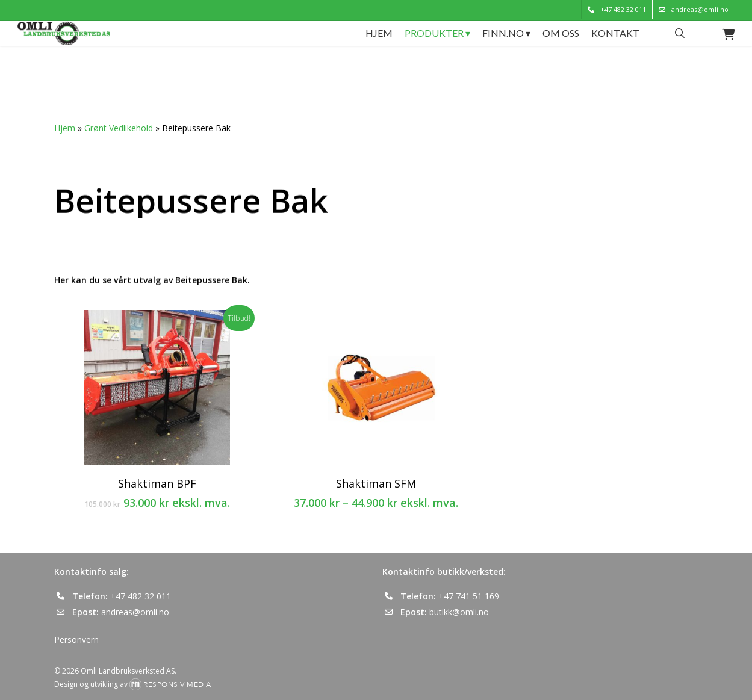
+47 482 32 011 (141, 596)
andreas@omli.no (135, 612)
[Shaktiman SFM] (376, 388)
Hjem (65, 128)
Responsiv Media (177, 684)
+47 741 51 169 (469, 596)
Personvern (76, 640)
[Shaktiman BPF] (157, 388)
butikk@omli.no (459, 612)
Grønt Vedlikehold (119, 128)
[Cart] (728, 59)
